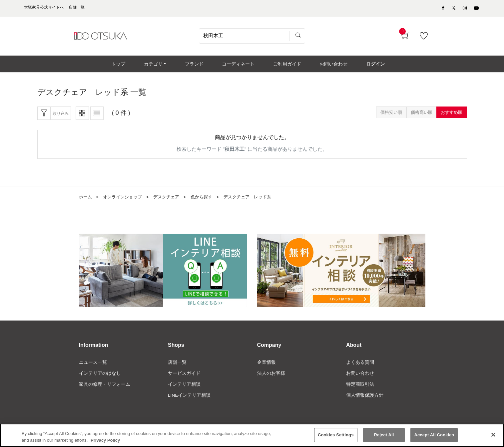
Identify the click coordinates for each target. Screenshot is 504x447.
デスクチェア (171, 200)
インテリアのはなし (100, 376)
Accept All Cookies (434, 436)
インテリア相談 (184, 388)
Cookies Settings (336, 436)
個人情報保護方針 (365, 399)
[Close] (493, 436)
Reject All (384, 436)
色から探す (208, 200)
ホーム (86, 200)
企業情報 (266, 365)
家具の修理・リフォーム (105, 388)
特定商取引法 (360, 388)
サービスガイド (184, 376)
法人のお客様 (271, 376)
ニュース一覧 (93, 365)
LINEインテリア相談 (189, 399)
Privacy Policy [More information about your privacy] (105, 441)
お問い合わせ (360, 376)
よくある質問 (360, 365)
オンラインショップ (125, 200)
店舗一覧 (177, 365)
